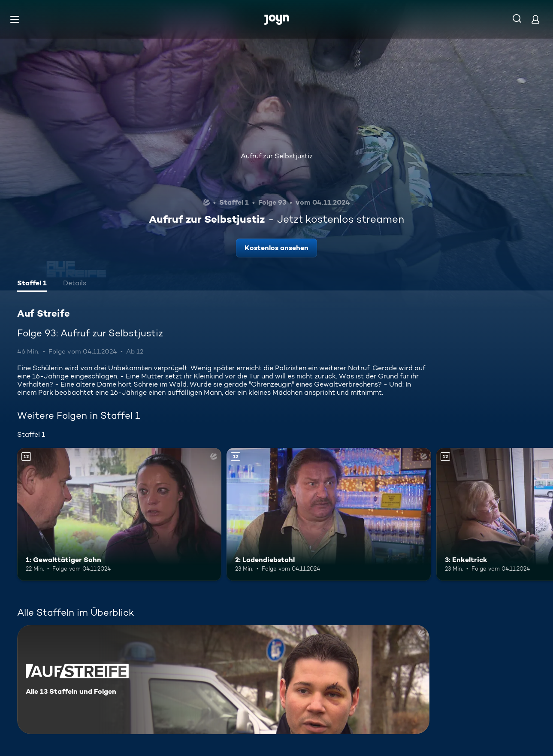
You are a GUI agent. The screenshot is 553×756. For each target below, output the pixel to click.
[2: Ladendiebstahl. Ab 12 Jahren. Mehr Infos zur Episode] (329, 514)
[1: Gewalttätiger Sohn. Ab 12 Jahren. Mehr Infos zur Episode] (119, 514)
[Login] (535, 19)
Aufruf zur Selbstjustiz (277, 156)
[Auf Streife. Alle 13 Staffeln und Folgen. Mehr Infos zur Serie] (223, 679)
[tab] (32, 284)
